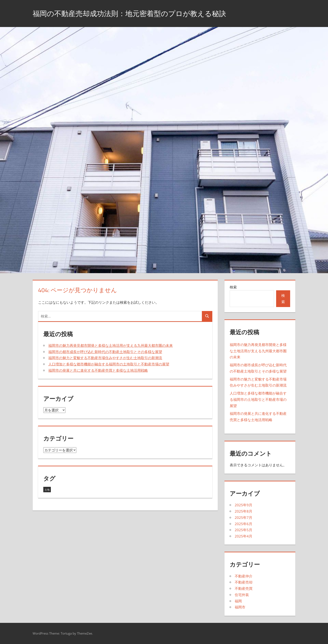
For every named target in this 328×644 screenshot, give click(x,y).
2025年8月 (243, 511)
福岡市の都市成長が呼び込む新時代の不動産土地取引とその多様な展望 (105, 352)
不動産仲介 (244, 576)
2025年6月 (243, 524)
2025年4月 (243, 536)
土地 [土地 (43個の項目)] (47, 490)
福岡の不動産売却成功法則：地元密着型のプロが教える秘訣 (135, 13)
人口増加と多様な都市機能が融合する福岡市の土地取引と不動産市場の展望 (109, 364)
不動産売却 (244, 582)
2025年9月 (243, 505)
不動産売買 (244, 588)
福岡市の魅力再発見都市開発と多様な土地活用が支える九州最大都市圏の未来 (111, 345)
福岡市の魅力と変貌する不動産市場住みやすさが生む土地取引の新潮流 (105, 358)
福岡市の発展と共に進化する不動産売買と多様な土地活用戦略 (98, 370)
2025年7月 (243, 517)
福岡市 (240, 607)
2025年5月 (243, 530)
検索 (233, 287)
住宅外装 (242, 595)
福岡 (238, 601)
